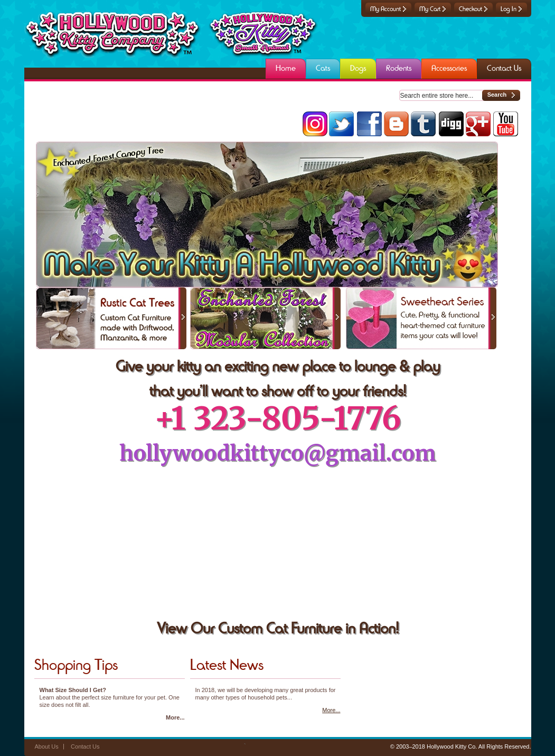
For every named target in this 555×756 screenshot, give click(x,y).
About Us (47, 746)
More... (175, 717)
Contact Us (85, 746)
